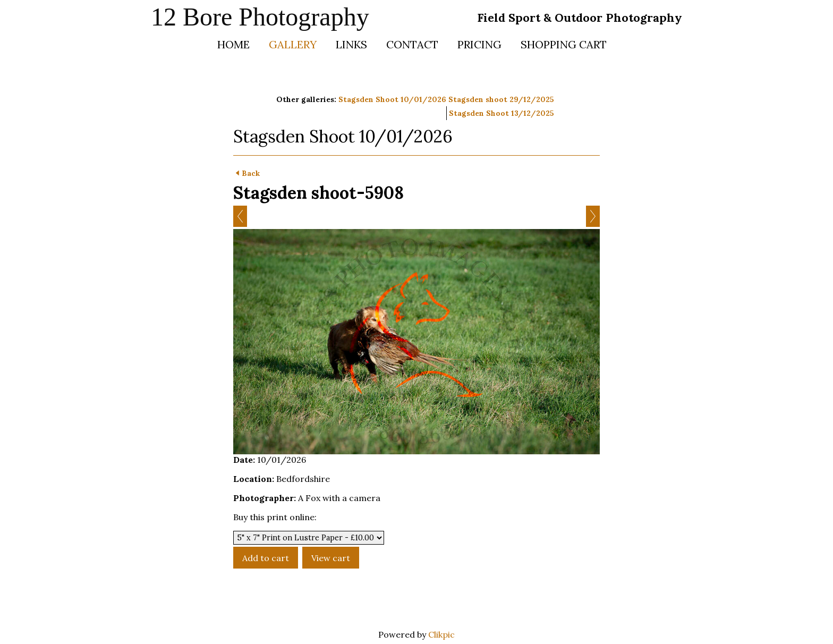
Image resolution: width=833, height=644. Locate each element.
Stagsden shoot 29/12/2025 (501, 99)
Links (351, 44)
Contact (412, 44)
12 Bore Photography (260, 17)
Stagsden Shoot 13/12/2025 (501, 113)
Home (233, 44)
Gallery (293, 44)
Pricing (479, 44)
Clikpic (441, 634)
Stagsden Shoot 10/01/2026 (392, 99)
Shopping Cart (564, 44)
